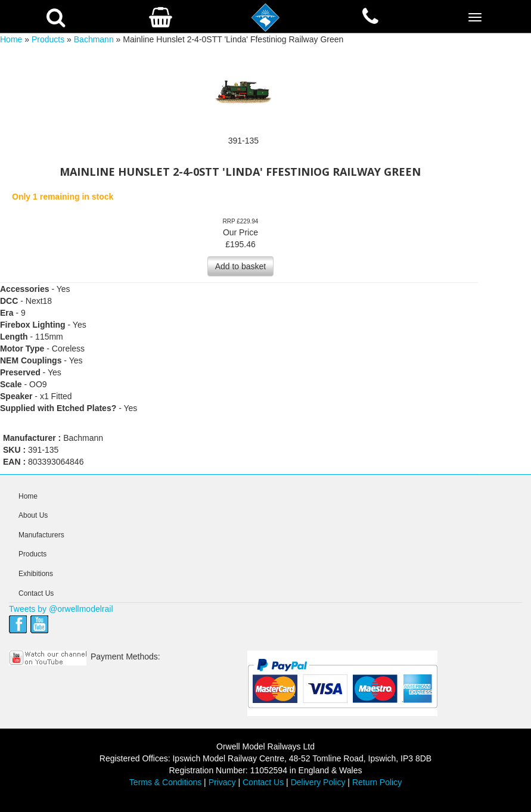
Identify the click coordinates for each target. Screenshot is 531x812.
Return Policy (377, 782)
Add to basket (241, 266)
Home (11, 39)
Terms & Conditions (165, 782)
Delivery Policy (318, 782)
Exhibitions (36, 574)
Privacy (222, 782)
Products (48, 39)
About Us (33, 515)
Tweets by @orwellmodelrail (61, 609)
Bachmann (94, 39)
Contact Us (36, 593)
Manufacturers (41, 535)
